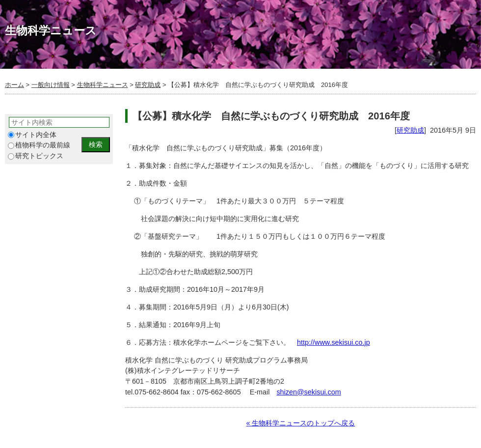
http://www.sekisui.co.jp (334, 342)
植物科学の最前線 (39, 145)
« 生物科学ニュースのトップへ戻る (300, 423)
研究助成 (148, 85)
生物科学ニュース (103, 85)
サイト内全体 (32, 135)
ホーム (14, 85)
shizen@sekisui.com (308, 392)
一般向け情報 (51, 85)
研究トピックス (36, 156)
